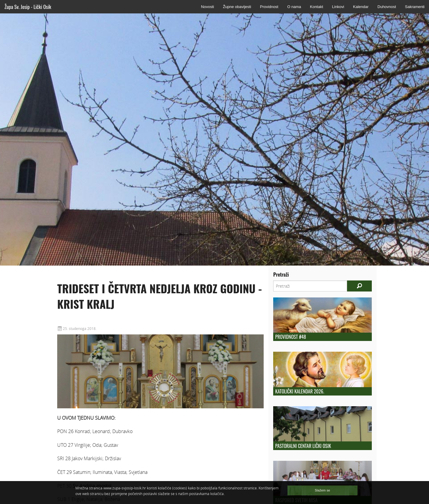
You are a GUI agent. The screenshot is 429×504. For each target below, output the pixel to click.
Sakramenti (415, 7)
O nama (294, 7)
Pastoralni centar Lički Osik (303, 446)
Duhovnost (387, 7)
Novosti (207, 7)
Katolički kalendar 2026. (300, 391)
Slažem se (322, 490)
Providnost (269, 7)
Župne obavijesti (237, 7)
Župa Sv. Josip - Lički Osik (28, 7)
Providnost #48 (291, 337)
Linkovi (338, 7)
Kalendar (361, 7)
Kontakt (316, 7)
